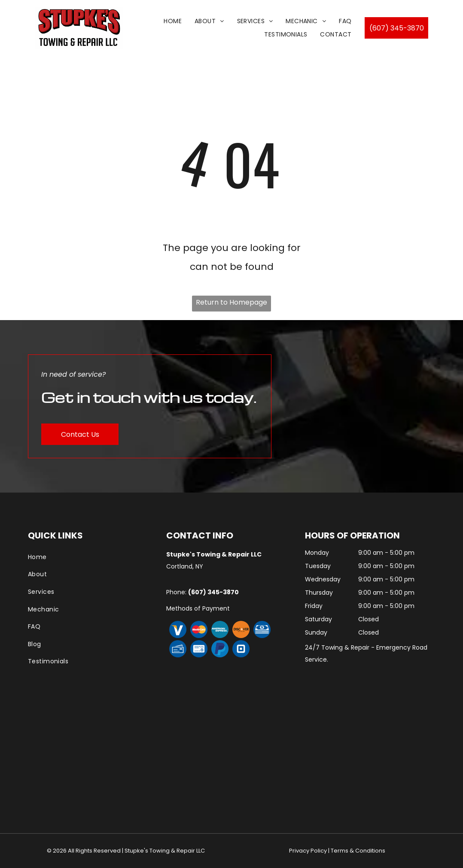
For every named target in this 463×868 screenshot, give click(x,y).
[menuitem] (173, 21)
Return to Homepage (231, 302)
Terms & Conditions (358, 851)
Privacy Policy (308, 851)
